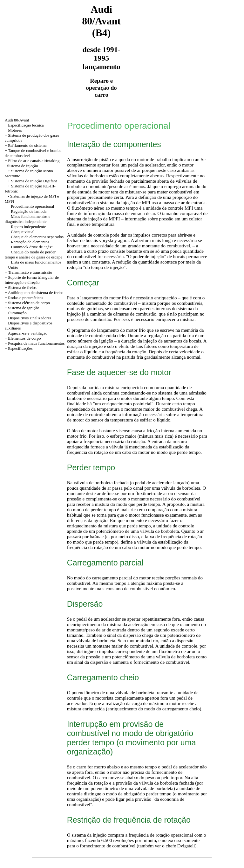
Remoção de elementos (30, 242)
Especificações (20, 348)
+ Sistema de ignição (22, 308)
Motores (15, 130)
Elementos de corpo (24, 338)
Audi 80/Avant (17, 120)
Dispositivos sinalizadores (30, 318)
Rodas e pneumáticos (25, 298)
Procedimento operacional (32, 206)
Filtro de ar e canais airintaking (34, 161)
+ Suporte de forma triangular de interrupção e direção (32, 280)
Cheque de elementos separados (37, 237)
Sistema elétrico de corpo (29, 303)
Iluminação (17, 313)
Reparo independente (28, 227)
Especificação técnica (26, 125)
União (13, 267)
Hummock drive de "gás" (32, 247)
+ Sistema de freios (21, 287)
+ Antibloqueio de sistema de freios (34, 293)
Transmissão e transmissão (30, 272)
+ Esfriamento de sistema (26, 145)
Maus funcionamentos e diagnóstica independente (28, 219)
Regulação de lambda (29, 211)
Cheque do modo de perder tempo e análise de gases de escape (34, 255)
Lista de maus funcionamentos (36, 262)
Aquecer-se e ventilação (28, 333)
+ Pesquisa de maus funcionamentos (35, 343)
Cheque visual (23, 232)
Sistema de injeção (22, 166)
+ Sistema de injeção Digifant (33, 181)
